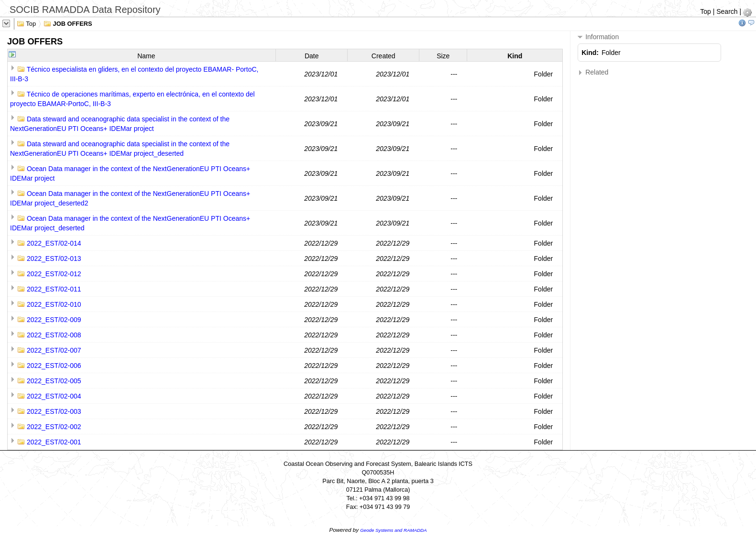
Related (593, 72)
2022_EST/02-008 (54, 335)
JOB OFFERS (68, 23)
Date (312, 56)
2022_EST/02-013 (54, 259)
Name (146, 56)
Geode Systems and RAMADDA (393, 530)
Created (383, 56)
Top (706, 11)
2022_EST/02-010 (54, 304)
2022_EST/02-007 (54, 350)
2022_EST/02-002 (54, 427)
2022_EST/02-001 (54, 442)
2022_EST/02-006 (54, 366)
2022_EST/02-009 (54, 320)
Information (598, 37)
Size (443, 56)
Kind (515, 56)
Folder (544, 74)
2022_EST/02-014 (54, 243)
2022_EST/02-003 (54, 411)
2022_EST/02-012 (54, 274)
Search (727, 11)
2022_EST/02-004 (54, 396)
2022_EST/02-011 (54, 289)
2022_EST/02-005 (54, 381)
